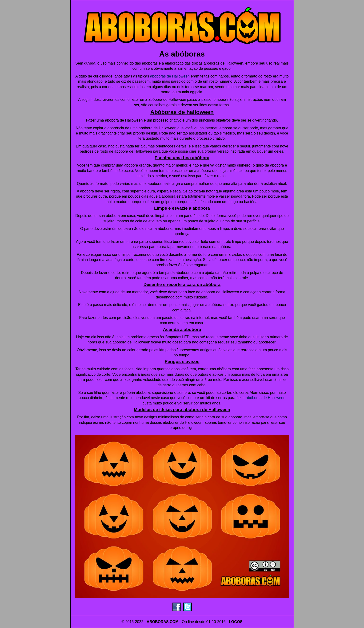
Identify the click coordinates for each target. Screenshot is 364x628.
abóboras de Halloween (170, 76)
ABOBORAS (158, 622)
